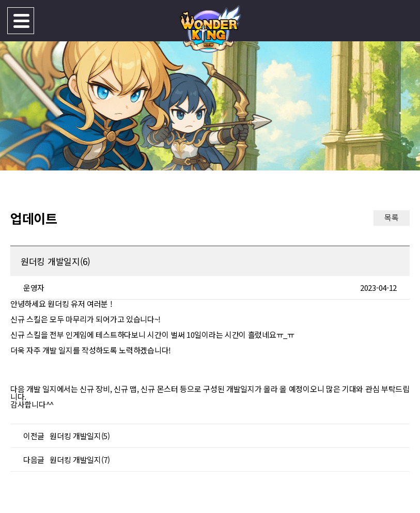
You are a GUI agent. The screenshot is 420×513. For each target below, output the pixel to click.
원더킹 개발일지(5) (80, 436)
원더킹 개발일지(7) (80, 460)
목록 (391, 217)
